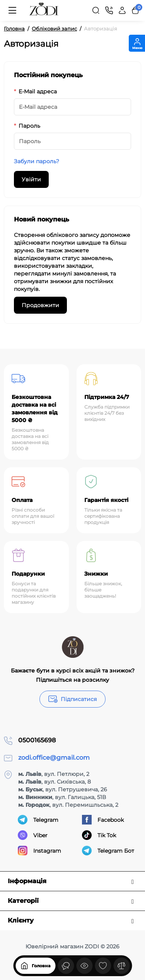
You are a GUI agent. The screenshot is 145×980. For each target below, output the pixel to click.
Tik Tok (99, 835)
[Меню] (12, 10)
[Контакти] (109, 10)
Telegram (38, 820)
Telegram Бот (108, 851)
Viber (33, 835)
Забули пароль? (37, 161)
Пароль (29, 126)
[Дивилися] (66, 966)
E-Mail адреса (38, 91)
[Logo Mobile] (44, 10)
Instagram (39, 851)
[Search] (96, 10)
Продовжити (40, 305)
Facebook (103, 820)
